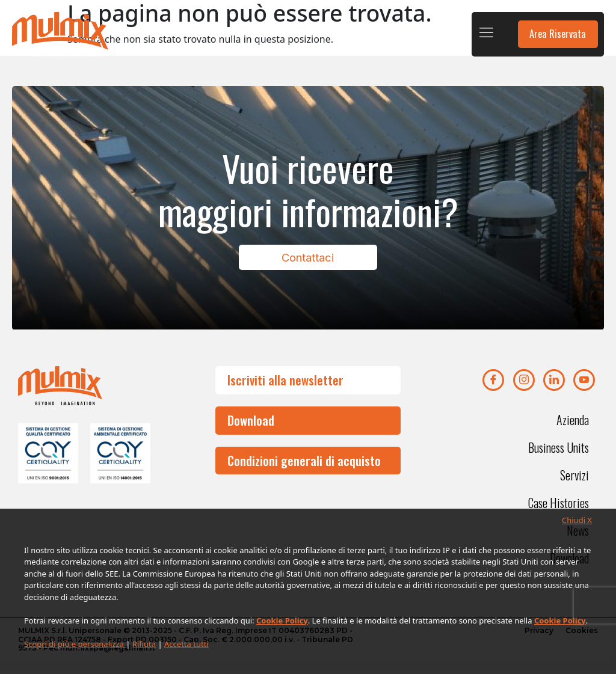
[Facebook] (493, 384)
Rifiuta (144, 644)
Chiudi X (577, 520)
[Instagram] (524, 384)
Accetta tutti (186, 644)
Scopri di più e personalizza (75, 644)
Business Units (559, 451)
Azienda (573, 423)
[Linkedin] (554, 384)
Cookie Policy (282, 620)
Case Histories (559, 506)
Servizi (574, 479)
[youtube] (584, 384)
